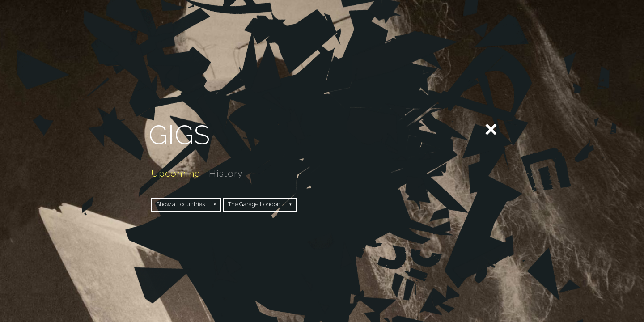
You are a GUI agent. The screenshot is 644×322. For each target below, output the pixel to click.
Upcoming (176, 173)
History (226, 173)
